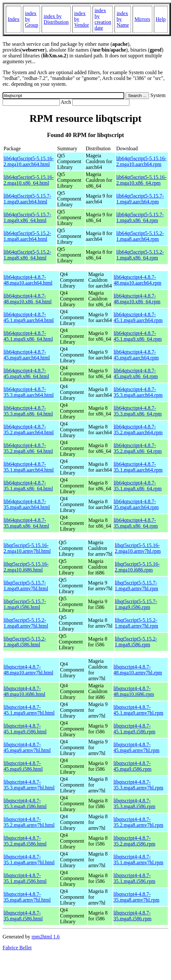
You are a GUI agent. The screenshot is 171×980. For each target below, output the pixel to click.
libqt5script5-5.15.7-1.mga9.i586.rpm (136, 604)
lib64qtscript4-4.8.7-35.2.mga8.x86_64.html (28, 448)
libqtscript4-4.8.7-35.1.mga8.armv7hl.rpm (139, 860)
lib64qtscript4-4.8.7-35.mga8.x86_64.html (26, 523)
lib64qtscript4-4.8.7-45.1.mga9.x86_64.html (28, 336)
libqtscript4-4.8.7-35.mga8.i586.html (23, 916)
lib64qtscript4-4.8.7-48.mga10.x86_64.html (28, 299)
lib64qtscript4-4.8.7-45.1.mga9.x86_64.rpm (138, 336)
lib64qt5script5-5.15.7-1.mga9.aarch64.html (27, 199)
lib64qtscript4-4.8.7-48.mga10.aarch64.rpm (137, 280)
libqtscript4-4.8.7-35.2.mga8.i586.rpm (135, 841)
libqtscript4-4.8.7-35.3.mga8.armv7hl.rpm (139, 785)
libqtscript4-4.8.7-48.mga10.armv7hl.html (28, 670)
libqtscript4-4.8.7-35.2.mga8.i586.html (25, 841)
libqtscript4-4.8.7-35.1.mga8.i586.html (25, 878)
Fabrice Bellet (17, 948)
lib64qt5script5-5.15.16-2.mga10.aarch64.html (29, 161)
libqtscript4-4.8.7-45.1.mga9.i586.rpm (135, 729)
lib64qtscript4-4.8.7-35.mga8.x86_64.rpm (136, 523)
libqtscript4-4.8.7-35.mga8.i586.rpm (133, 916)
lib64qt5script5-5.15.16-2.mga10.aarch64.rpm (141, 161)
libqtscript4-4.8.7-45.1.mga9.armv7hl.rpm (139, 710)
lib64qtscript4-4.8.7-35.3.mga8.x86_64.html (28, 411)
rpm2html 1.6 (46, 937)
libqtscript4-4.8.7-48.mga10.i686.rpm (134, 691)
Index (14, 19)
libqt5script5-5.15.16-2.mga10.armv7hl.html (27, 548)
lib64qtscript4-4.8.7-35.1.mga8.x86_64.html (28, 486)
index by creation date (103, 19)
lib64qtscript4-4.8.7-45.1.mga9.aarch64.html (29, 317)
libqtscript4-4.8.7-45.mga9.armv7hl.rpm (137, 747)
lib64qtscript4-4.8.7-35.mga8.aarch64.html (27, 504)
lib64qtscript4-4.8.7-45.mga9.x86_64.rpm (136, 373)
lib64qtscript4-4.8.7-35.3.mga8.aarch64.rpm (138, 392)
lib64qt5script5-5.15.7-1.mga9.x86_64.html (27, 217)
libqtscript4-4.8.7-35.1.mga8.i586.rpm (135, 878)
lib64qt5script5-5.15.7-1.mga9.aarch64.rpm (140, 199)
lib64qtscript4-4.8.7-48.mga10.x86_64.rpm (137, 299)
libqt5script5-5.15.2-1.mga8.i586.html (25, 642)
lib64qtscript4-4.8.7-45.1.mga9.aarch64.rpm (138, 317)
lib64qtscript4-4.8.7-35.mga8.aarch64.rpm (136, 504)
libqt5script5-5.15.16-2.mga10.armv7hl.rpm (138, 548)
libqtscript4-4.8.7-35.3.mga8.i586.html (25, 804)
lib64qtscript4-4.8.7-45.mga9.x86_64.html (26, 373)
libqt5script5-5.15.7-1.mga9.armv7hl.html (26, 586)
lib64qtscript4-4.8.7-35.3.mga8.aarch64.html (29, 392)
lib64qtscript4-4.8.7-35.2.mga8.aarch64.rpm (138, 430)
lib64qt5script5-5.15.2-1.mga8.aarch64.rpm (140, 236)
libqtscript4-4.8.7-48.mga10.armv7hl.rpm (138, 670)
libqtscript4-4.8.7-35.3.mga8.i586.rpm (135, 804)
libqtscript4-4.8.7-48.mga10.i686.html (24, 691)
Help (161, 19)
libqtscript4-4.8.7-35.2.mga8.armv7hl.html (29, 822)
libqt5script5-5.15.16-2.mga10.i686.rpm (137, 567)
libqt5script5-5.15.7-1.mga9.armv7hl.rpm (137, 586)
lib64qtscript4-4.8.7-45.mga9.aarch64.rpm (136, 355)
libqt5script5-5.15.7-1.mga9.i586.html (25, 604)
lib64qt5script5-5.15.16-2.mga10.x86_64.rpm (141, 180)
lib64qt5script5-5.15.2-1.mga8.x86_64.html (27, 255)
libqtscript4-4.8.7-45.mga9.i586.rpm (133, 766)
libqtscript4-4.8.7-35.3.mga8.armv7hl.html (29, 785)
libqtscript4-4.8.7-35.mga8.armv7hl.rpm (137, 897)
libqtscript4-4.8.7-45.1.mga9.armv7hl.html (29, 710)
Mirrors (142, 19)
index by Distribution (56, 19)
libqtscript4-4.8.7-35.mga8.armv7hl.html (27, 897)
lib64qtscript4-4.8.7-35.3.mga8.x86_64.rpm (138, 411)
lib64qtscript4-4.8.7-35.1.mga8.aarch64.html (29, 467)
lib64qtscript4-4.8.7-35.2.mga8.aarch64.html (29, 430)
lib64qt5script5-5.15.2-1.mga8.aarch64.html (27, 236)
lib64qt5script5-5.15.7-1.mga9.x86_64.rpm (140, 217)
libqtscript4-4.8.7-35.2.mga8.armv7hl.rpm (139, 822)
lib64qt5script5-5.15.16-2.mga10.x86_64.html (29, 180)
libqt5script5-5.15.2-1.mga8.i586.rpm (136, 642)
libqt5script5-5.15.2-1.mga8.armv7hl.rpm (137, 623)
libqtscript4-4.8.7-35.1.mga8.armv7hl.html (29, 860)
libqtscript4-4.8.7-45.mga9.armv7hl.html (27, 747)
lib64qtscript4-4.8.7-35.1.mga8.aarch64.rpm (138, 467)
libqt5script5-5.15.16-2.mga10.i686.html (26, 567)
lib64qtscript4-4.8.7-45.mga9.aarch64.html (27, 355)
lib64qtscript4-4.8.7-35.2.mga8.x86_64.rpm (138, 448)
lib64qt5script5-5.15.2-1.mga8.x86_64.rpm (140, 255)
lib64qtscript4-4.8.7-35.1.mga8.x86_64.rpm (138, 486)
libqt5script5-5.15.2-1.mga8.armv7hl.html (26, 623)
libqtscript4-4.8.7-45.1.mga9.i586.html (25, 729)
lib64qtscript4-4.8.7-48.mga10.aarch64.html (28, 280)
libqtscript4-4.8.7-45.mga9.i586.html (23, 766)
